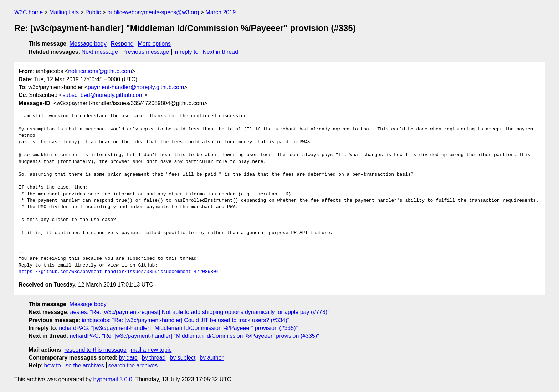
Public (93, 12)
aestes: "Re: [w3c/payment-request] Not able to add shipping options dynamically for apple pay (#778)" (200, 312)
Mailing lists (64, 12)
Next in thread (220, 52)
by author (212, 358)
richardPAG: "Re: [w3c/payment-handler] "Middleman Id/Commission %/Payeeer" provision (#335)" (194, 336)
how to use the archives (74, 365)
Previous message (146, 52)
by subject (183, 358)
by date (128, 358)
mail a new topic (151, 350)
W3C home (29, 12)
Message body (88, 44)
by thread (154, 358)
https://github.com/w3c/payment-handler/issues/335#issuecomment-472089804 (119, 272)
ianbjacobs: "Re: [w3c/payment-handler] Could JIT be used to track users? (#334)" (185, 320)
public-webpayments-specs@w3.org (153, 12)
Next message (100, 52)
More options (155, 44)
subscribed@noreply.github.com (103, 95)
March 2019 (221, 12)
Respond (122, 44)
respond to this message (95, 350)
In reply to (186, 52)
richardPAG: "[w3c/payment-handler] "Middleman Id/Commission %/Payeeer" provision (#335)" (178, 328)
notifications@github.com (100, 71)
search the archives (133, 365)
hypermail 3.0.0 (112, 379)
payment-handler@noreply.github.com (136, 87)
